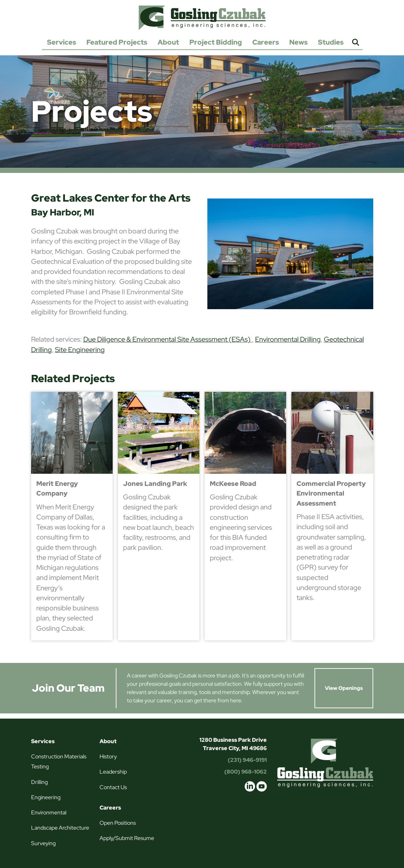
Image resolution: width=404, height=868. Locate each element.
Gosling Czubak (202, 18)
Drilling (39, 782)
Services (62, 42)
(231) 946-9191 (247, 760)
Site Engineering (80, 350)
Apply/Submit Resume (127, 838)
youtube (262, 786)
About (168, 42)
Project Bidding (216, 42)
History (108, 756)
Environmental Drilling (288, 339)
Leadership (113, 772)
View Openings (344, 688)
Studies (331, 42)
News (298, 42)
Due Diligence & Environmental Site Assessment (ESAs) (168, 339)
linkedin (250, 786)
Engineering (46, 797)
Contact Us (113, 787)
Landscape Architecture (60, 828)
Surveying (43, 843)
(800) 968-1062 (246, 772)
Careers (266, 42)
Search (356, 43)
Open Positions (118, 823)
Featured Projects (117, 42)
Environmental (49, 812)
